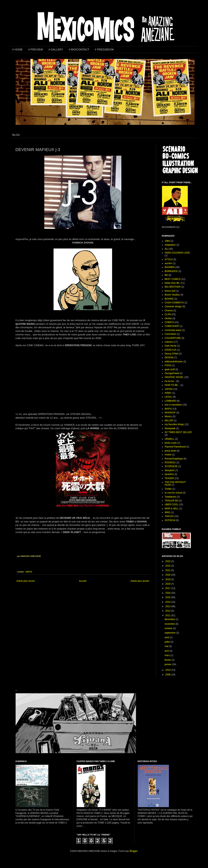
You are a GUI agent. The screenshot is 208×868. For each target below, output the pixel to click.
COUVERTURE (173, 338)
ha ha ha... (170, 381)
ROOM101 (170, 463)
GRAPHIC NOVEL (174, 377)
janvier (168, 664)
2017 (168, 588)
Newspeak (170, 428)
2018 (168, 584)
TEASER (169, 478)
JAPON (169, 389)
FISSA (168, 365)
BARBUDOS (171, 271)
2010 (168, 670)
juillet (167, 642)
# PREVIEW (36, 50)
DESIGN (169, 358)
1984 (167, 241)
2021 (168, 570)
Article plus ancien (140, 581)
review (168, 455)
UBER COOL (172, 505)
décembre (170, 619)
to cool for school (173, 493)
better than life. (172, 283)
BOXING (169, 299)
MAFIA (29, 572)
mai (167, 646)
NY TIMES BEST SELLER (178, 432)
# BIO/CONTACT (79, 50)
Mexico (168, 416)
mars (167, 655)
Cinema (169, 311)
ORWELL (169, 439)
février (168, 660)
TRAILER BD (172, 501)
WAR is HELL (172, 509)
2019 (168, 579)
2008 (168, 675)
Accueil (83, 581)
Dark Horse (171, 346)
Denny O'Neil (171, 354)
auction (168, 263)
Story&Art (170, 470)
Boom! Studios (172, 295)
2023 (168, 561)
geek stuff (170, 369)
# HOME (18, 50)
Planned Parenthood (175, 447)
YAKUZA (169, 516)
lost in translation (173, 405)
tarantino (169, 474)
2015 (168, 597)
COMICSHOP (172, 326)
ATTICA (169, 259)
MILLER (169, 421)
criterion (169, 342)
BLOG (16, 135)
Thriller (168, 489)
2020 (168, 575)
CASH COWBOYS (174, 303)
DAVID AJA (170, 350)
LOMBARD (170, 401)
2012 (168, 611)
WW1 (167, 512)
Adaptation (170, 245)
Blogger (134, 851)
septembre (170, 633)
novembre (170, 624)
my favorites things (174, 424)
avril (167, 651)
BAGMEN (170, 267)
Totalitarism (171, 497)
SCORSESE (171, 466)
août (167, 637)
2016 (168, 593)
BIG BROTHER (173, 287)
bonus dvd (170, 291)
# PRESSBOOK (104, 50)
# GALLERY (56, 50)
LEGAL (168, 397)
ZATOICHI (170, 520)
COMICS (169, 322)
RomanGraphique (174, 459)
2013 (168, 606)
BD (166, 275)
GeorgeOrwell (172, 373)
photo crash (171, 443)
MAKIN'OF (170, 413)
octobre (169, 628)
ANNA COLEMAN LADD (177, 253)
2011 (168, 615)
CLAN (168, 314)
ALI (166, 249)
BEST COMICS (173, 279)
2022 (168, 566)
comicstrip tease (173, 330)
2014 (168, 602)
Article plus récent (26, 581)
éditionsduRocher (174, 362)
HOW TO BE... (172, 385)
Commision (170, 334)
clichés (168, 318)
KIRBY (168, 393)
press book (170, 451)
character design (173, 306)
